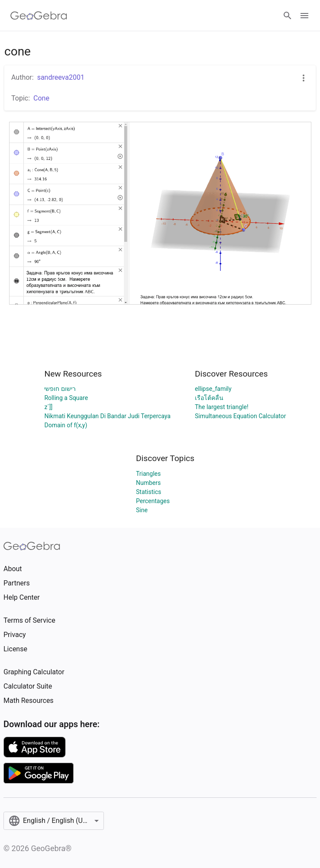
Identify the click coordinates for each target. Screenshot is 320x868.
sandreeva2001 (61, 77)
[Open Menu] (304, 16)
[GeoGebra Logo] (39, 16)
